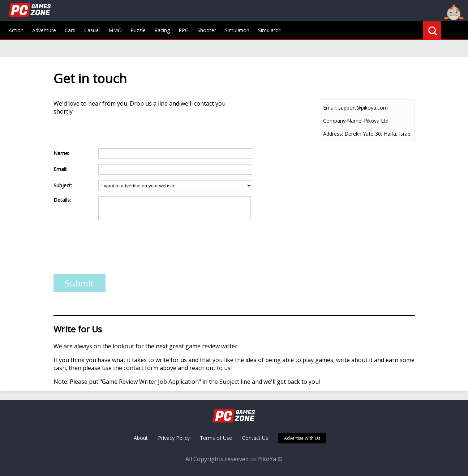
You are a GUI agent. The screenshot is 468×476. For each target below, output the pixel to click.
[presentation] (108, 250)
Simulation (237, 30)
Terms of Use (216, 438)
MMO (115, 30)
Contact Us (255, 438)
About (141, 438)
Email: (330, 108)
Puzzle (138, 30)
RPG (184, 30)
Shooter (207, 30)
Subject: (63, 185)
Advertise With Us (302, 438)
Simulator (269, 30)
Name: (61, 153)
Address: (333, 134)
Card (70, 30)
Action (16, 30)
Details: (62, 200)
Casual (92, 30)
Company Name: (343, 121)
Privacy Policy (174, 438)
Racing (162, 30)
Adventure (44, 30)
